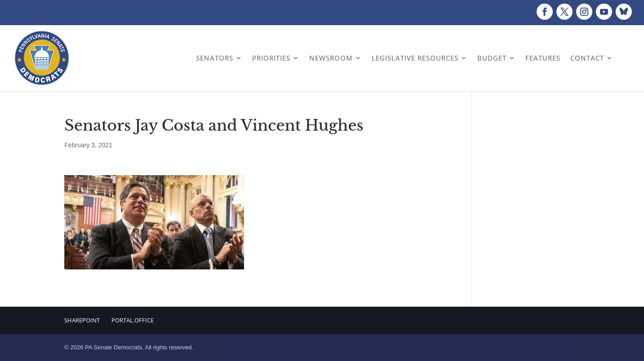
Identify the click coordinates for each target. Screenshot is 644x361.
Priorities (271, 58)
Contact (587, 58)
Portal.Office (133, 320)
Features (543, 58)
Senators (215, 58)
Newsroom (331, 58)
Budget (492, 58)
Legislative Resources (415, 58)
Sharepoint (82, 320)
